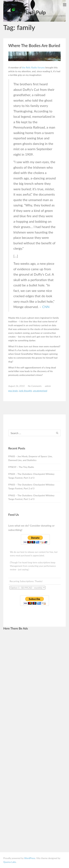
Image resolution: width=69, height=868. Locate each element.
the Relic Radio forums (33, 67)
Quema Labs (10, 862)
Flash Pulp (34, 12)
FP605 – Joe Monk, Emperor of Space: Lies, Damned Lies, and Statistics (30, 458)
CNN (46, 307)
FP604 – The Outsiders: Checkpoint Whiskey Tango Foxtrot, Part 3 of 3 (31, 476)
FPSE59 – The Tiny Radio (21, 467)
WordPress (30, 858)
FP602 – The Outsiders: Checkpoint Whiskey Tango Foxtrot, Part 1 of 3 (31, 497)
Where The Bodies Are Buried (34, 45)
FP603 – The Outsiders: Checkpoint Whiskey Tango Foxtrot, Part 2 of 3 (31, 486)
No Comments (35, 386)
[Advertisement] (35, 683)
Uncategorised (40, 391)
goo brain (13, 391)
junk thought (25, 391)
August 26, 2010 (16, 386)
